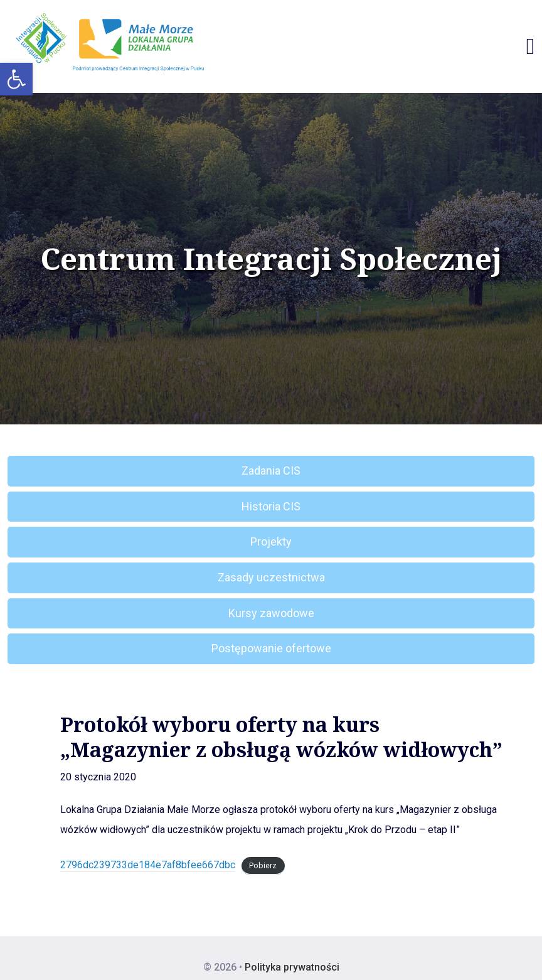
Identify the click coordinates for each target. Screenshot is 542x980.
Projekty (271, 541)
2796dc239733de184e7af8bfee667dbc (148, 865)
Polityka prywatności (292, 967)
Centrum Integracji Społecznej (271, 259)
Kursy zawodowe (271, 613)
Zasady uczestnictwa (271, 577)
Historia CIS (271, 506)
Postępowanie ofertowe (271, 648)
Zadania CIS (271, 471)
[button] (16, 79)
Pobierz (263, 865)
